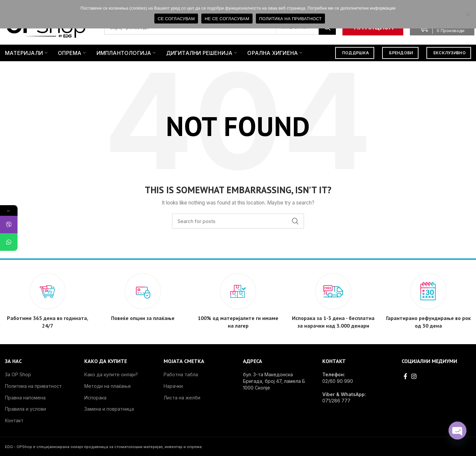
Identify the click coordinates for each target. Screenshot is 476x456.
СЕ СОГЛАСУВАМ (176, 19)
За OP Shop (18, 374)
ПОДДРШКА (356, 53)
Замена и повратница (109, 409)
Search (295, 221)
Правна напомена (25, 398)
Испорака (95, 398)
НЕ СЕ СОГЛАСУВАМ (227, 19)
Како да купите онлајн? (111, 374)
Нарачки (173, 386)
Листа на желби (182, 398)
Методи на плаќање (108, 386)
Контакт (14, 420)
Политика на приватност (33, 386)
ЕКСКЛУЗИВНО (450, 53)
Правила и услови (25, 409)
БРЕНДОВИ (401, 53)
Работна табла (181, 374)
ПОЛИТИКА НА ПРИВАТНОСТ (290, 19)
